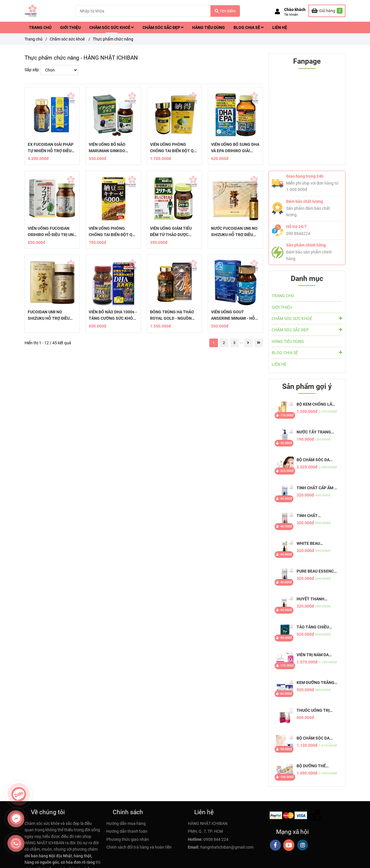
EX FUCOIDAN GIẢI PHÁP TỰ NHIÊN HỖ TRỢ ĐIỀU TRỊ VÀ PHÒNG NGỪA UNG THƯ (52, 148)
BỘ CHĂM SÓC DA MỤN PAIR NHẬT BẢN (316, 738)
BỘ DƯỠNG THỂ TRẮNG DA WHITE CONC (313, 766)
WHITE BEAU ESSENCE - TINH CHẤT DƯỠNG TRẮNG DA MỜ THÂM (317, 544)
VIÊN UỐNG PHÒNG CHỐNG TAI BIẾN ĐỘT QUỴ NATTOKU (174, 148)
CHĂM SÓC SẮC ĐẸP (163, 27)
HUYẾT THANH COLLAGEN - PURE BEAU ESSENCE (314, 599)
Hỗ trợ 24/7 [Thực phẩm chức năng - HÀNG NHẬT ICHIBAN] (296, 227)
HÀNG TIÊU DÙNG (209, 27)
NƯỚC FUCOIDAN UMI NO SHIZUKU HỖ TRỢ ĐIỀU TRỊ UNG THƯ (234, 232)
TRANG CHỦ (40, 27)
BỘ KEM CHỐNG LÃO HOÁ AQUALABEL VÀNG (316, 404)
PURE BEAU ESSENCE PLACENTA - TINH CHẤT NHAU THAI (316, 571)
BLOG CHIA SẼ (249, 27)
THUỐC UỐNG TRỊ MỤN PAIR (313, 710)
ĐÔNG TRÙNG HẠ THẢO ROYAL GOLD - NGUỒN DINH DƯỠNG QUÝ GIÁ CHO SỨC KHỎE (172, 316)
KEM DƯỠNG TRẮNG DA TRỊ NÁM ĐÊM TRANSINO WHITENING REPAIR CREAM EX (316, 683)
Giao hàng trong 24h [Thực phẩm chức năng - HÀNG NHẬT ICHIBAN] (305, 176)
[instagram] (303, 845)
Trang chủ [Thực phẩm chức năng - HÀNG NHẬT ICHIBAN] (34, 39)
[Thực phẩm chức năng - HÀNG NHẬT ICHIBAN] (327, 11)
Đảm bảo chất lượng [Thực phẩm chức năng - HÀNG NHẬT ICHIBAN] (305, 201)
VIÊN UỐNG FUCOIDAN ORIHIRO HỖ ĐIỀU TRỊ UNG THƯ (52, 232)
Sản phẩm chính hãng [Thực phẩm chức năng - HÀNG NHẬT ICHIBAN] (306, 245)
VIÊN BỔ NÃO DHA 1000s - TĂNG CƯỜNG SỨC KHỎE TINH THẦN (113, 316)
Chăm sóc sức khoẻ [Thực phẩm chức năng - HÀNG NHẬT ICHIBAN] (68, 39)
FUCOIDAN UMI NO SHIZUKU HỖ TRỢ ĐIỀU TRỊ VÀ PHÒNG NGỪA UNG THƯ (52, 316)
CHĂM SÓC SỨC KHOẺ (112, 27)
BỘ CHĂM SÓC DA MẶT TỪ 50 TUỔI (313, 460)
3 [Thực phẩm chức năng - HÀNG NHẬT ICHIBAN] (234, 343)
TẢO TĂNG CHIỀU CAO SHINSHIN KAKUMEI (313, 627)
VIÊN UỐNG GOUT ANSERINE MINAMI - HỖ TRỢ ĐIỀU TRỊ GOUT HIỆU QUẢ (234, 316)
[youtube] (289, 845)
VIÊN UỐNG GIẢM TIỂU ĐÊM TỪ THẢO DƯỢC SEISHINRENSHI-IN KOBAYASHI (171, 232)
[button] (290, 12)
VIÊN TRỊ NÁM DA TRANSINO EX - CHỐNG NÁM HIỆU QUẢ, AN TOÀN (313, 655)
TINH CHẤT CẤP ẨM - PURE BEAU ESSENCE (316, 488)
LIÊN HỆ (280, 27)
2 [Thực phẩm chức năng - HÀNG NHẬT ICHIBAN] (224, 343)
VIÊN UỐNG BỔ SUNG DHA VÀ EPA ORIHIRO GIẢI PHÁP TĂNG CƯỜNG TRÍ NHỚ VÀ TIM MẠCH (235, 148)
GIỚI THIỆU (70, 27)
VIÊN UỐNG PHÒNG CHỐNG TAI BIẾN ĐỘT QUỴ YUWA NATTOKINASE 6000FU (113, 232)
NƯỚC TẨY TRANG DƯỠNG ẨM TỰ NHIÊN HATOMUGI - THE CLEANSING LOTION (317, 432)
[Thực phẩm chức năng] (31, 11)
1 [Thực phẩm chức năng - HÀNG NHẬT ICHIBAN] (213, 343)
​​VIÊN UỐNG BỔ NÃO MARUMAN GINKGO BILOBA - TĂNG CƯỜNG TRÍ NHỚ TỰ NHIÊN (110, 148)
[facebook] (275, 845)
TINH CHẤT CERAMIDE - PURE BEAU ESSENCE (313, 516)
